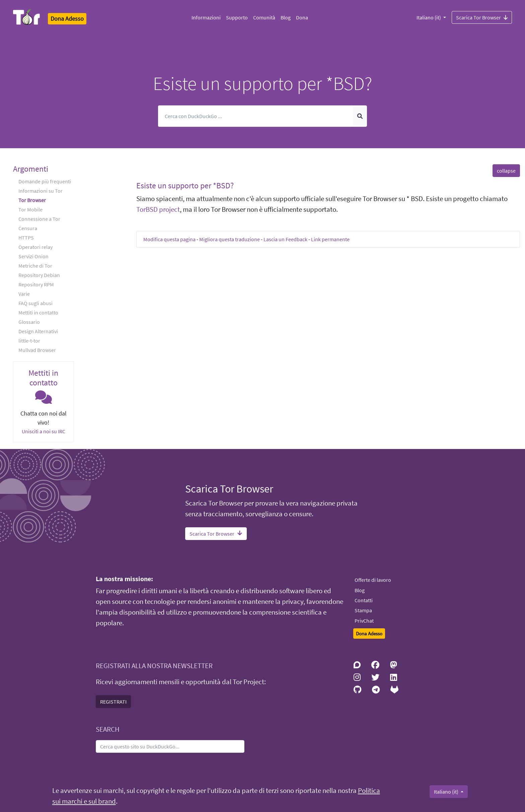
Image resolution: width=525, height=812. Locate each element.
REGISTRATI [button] (113, 702)
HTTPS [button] (26, 238)
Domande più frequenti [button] (45, 181)
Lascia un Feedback (285, 239)
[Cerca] (255, 116)
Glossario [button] (29, 322)
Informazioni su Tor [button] (41, 191)
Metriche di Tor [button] (35, 266)
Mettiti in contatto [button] (38, 312)
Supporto (237, 17)
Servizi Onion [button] (33, 256)
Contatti (364, 600)
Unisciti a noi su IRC (44, 431)
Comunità (264, 17)
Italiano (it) (429, 17)
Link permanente (330, 239)
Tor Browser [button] (32, 200)
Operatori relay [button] (35, 247)
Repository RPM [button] (36, 284)
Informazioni (206, 17)
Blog (286, 17)
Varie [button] (24, 294)
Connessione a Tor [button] (39, 219)
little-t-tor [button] (29, 341)
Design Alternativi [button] (38, 331)
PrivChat (364, 621)
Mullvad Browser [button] (37, 350)
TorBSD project (158, 209)
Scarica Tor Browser (482, 17)
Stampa (363, 610)
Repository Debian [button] (39, 275)
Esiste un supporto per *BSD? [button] (185, 186)
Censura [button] (28, 228)
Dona (302, 17)
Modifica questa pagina (169, 239)
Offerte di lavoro (373, 580)
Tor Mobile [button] (30, 209)
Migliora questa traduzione (230, 239)
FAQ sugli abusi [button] (35, 303)
